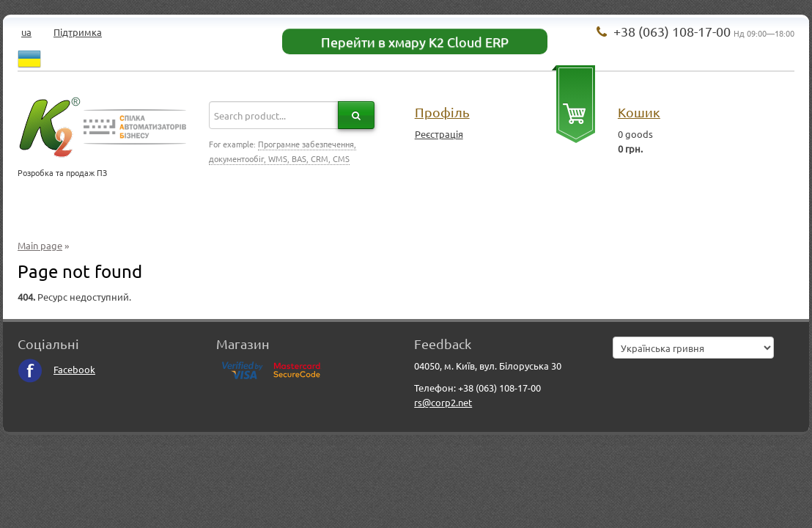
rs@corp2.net (443, 402)
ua (26, 32)
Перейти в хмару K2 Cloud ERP (415, 41)
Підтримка (78, 32)
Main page (40, 245)
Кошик (639, 112)
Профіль (442, 112)
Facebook (56, 369)
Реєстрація (439, 134)
